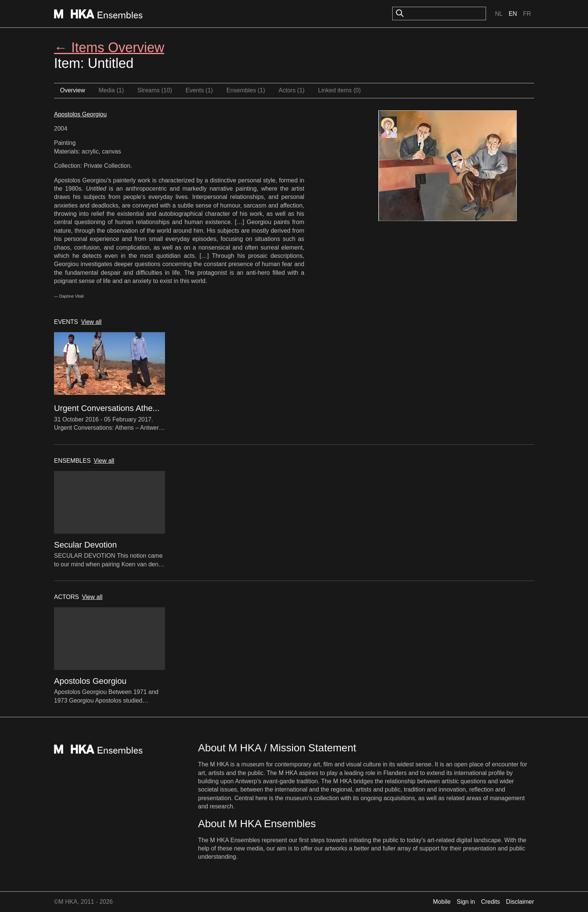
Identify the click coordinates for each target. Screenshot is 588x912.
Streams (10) (154, 90)
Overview (73, 90)
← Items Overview (109, 47)
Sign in (466, 902)
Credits (491, 902)
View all (91, 322)
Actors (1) (292, 90)
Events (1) (199, 90)
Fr (527, 14)
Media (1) (111, 90)
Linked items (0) (339, 90)
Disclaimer (520, 902)
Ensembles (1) (246, 90)
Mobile (442, 902)
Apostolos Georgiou (80, 114)
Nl (499, 14)
